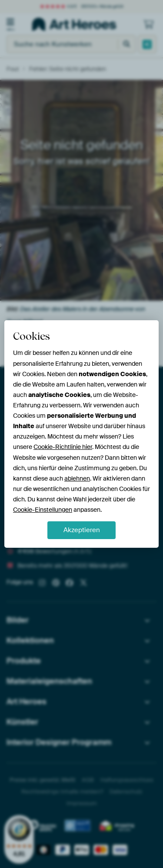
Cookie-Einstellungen (43, 510)
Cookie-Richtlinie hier (63, 447)
